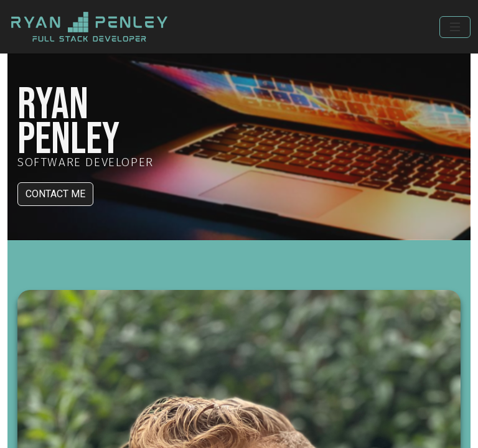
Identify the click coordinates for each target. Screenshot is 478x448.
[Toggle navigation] (455, 27)
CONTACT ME (55, 194)
